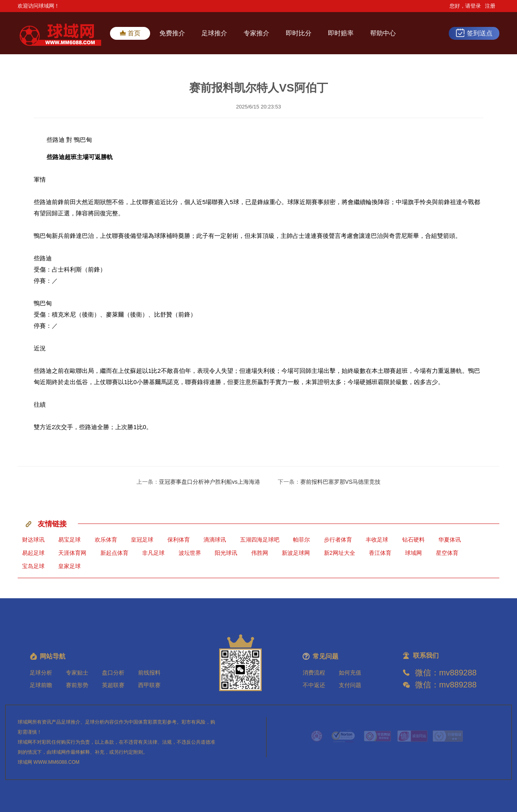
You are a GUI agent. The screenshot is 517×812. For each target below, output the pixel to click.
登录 (476, 6)
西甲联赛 (149, 685)
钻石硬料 (413, 540)
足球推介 (214, 33)
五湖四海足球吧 (260, 540)
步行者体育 (338, 540)
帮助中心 (383, 33)
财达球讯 (33, 540)
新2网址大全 (340, 553)
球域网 (413, 553)
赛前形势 (77, 685)
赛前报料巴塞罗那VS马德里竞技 (341, 482)
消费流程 (314, 673)
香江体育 (380, 553)
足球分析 (41, 673)
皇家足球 (69, 566)
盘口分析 (113, 673)
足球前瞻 (41, 685)
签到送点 (474, 33)
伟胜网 (260, 553)
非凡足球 (153, 553)
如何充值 (350, 673)
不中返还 (314, 685)
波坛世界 (190, 553)
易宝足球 (69, 540)
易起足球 (33, 553)
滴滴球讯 (215, 540)
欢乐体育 (106, 540)
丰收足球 (377, 540)
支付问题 (350, 685)
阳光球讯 (226, 553)
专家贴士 (77, 673)
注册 (490, 6)
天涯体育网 (72, 553)
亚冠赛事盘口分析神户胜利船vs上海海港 (210, 482)
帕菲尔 (301, 540)
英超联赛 (113, 685)
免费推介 (172, 33)
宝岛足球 (33, 566)
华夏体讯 (450, 540)
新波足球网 (296, 553)
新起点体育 (114, 553)
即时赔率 (341, 33)
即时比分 (299, 33)
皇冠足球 (142, 540)
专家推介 (256, 33)
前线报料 (149, 673)
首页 (130, 33)
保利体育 (179, 540)
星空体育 (447, 553)
